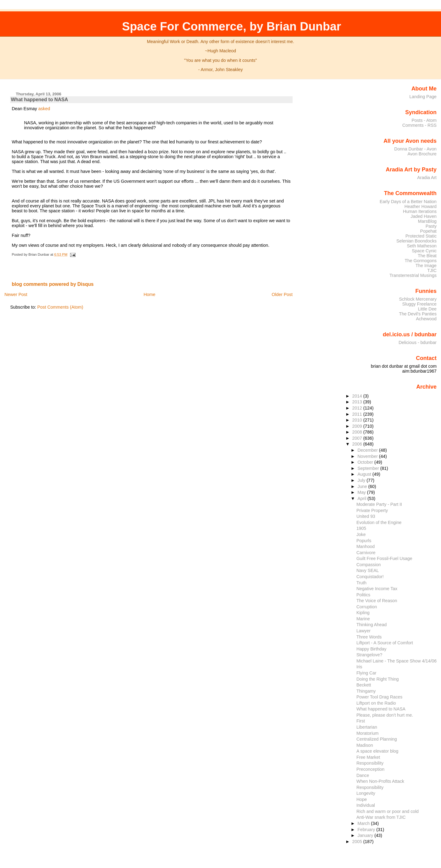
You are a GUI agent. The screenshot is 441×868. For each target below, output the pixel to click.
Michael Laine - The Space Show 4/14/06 (397, 661)
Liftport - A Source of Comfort (385, 643)
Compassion (369, 565)
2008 (358, 432)
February (367, 830)
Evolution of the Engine (379, 522)
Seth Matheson (422, 246)
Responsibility (370, 763)
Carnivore (366, 553)
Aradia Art (427, 178)
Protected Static (421, 236)
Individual (366, 805)
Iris (359, 667)
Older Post (282, 294)
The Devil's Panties (418, 314)
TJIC (432, 270)
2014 (358, 396)
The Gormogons (421, 261)
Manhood (366, 546)
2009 (358, 426)
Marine (363, 619)
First (361, 721)
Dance (363, 775)
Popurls (364, 541)
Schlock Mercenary (418, 299)
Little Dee (427, 309)
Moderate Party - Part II (379, 504)
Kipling (363, 613)
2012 (358, 408)
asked (44, 109)
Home (149, 294)
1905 (361, 528)
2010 (358, 420)
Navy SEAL (368, 570)
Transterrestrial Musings (413, 275)
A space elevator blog (378, 751)
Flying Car (366, 673)
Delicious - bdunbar (418, 342)
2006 (358, 444)
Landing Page (423, 97)
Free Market (368, 757)
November (368, 456)
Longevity (366, 793)
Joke (361, 534)
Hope (362, 799)
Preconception (370, 769)
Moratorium (368, 733)
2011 (358, 414)
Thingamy (366, 691)
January (366, 835)
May (362, 492)
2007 (358, 438)
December (368, 450)
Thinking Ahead (372, 625)
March (364, 823)
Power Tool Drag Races (380, 697)
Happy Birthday (372, 649)
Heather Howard (421, 206)
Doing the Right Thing (378, 679)
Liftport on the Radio (376, 703)
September (369, 468)
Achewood (426, 319)
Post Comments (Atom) (60, 307)
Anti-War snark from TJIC (381, 817)
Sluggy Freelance (419, 304)
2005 (358, 842)
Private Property (372, 510)
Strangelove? (369, 655)
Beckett (364, 685)
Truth (362, 583)
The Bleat (427, 256)
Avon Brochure (422, 154)
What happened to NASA (39, 100)
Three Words (369, 637)
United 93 (366, 516)
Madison (365, 745)
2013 (358, 402)
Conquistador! (370, 577)
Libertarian (367, 727)
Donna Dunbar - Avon (415, 149)
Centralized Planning (377, 739)
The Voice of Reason (377, 601)
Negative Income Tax (377, 589)
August (365, 474)
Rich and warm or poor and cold (388, 811)
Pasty (431, 226)
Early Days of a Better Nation (408, 202)
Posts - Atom (424, 120)
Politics (363, 595)
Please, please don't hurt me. (385, 715)
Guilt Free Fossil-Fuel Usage (384, 558)
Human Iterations (420, 211)
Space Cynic (424, 251)
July (362, 480)
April (362, 498)
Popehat (428, 231)
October (366, 462)
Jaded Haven (424, 216)
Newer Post (16, 294)
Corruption (367, 607)
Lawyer (364, 631)
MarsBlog (427, 221)
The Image (426, 266)
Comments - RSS (419, 125)
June (363, 486)
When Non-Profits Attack (380, 781)
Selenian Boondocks (417, 241)
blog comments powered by (53, 284)
